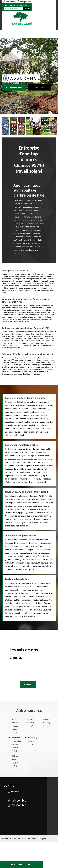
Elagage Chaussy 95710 (47, 723)
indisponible (9, 2)
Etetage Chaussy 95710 (31, 723)
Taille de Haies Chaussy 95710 (15, 761)
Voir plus (28, 685)
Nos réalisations (14, 87)
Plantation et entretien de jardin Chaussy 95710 (16, 744)
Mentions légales (39, 839)
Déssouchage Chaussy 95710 (33, 741)
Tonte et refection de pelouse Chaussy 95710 (17, 726)
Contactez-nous (39, 87)
